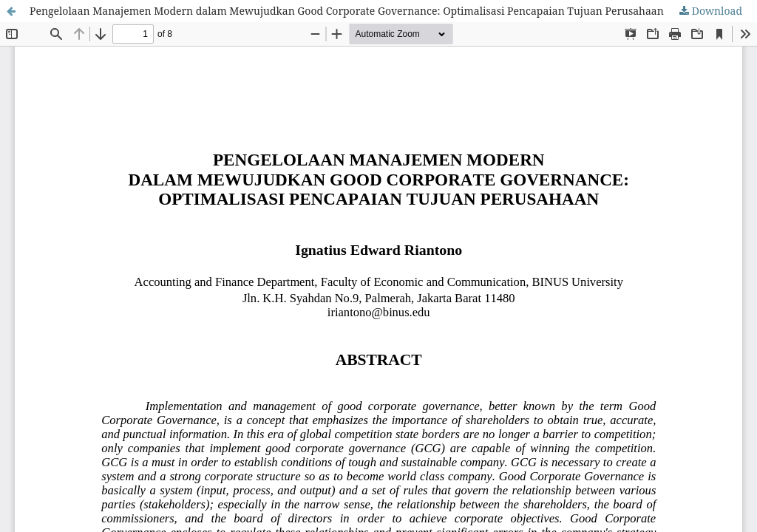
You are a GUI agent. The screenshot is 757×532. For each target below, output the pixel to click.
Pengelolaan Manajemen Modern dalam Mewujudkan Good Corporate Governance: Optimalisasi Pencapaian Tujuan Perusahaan (347, 11)
